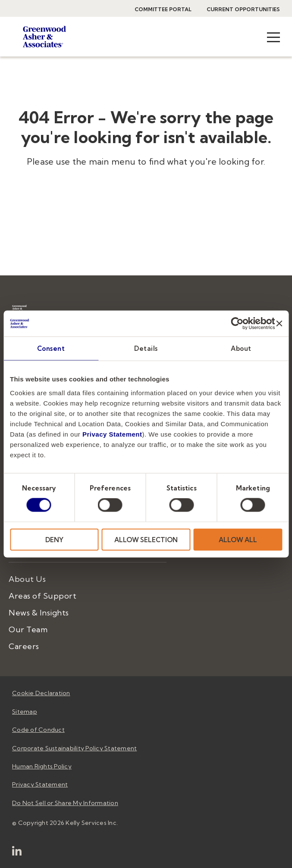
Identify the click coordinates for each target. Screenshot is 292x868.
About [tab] (241, 348)
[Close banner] (279, 324)
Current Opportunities (243, 9)
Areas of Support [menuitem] (42, 596)
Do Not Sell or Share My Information (65, 803)
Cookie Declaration (41, 693)
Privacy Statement (112, 434)
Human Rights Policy (42, 766)
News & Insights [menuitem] (39, 613)
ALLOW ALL (238, 539)
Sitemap (25, 712)
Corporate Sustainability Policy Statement (74, 748)
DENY (54, 539)
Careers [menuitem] (24, 646)
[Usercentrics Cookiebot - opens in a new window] (237, 324)
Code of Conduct (38, 730)
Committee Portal (163, 9)
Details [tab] (146, 348)
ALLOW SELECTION (146, 539)
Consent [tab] (51, 348)
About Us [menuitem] (27, 579)
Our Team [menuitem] (28, 629)
